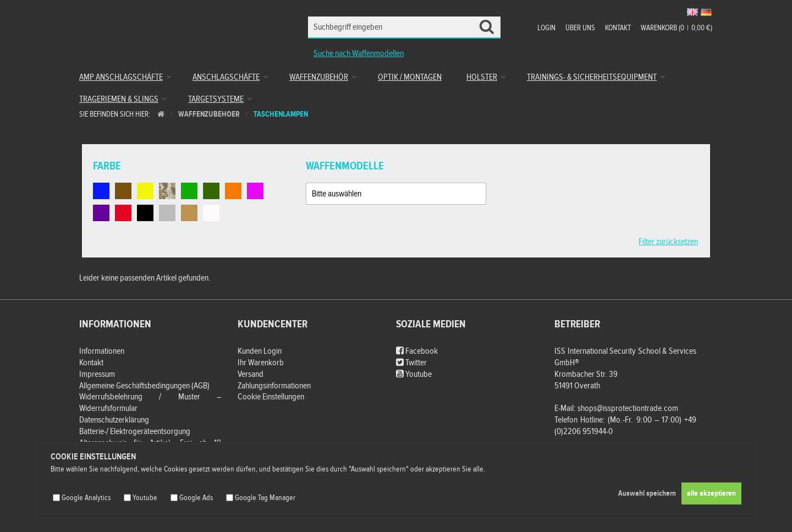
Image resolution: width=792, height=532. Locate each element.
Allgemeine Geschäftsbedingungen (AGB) (144, 386)
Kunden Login (260, 351)
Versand (251, 374)
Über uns (580, 28)
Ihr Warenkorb (261, 363)
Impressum (97, 374)
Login (546, 28)
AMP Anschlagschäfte (121, 77)
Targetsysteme (216, 99)
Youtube (414, 374)
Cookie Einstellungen (271, 397)
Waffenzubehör (319, 77)
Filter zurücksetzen (668, 242)
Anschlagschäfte (226, 77)
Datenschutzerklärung (114, 420)
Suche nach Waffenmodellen (359, 54)
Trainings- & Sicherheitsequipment (592, 77)
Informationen (102, 351)
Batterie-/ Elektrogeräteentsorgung (135, 432)
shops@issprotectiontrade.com (628, 408)
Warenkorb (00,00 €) (676, 28)
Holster (482, 77)
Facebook (417, 351)
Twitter (411, 363)
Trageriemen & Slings (119, 99)
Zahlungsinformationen (274, 386)
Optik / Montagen (410, 77)
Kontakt (618, 28)
